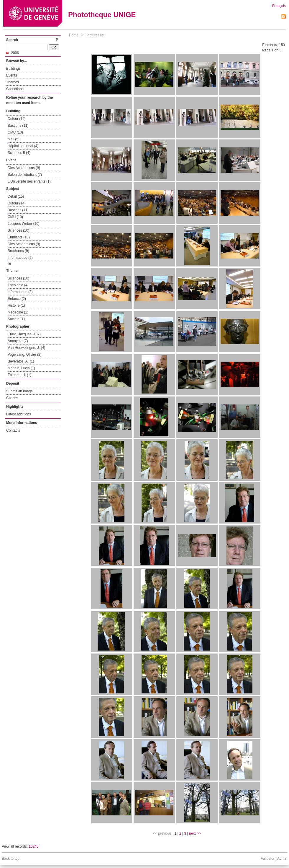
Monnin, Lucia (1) (21, 368)
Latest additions (19, 414)
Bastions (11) (18, 126)
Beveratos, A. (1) (21, 361)
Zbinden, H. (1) (19, 375)
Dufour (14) (17, 119)
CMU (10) (15, 132)
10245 (33, 846)
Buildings (13, 69)
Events (12, 75)
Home (74, 35)
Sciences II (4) (19, 153)
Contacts (13, 430)
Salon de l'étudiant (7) (25, 175)
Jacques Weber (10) (24, 224)
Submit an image (19, 391)
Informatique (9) (20, 258)
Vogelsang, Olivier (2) (25, 355)
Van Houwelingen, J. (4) (26, 348)
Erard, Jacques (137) (24, 334)
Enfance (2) (17, 299)
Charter (12, 398)
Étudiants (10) (19, 237)
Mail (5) (14, 139)
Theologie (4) (18, 285)
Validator (267, 859)
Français (279, 6)
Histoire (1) (16, 305)
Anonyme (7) (18, 341)
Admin (282, 859)
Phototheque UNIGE (102, 15)
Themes (13, 82)
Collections (15, 89)
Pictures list (95, 35)
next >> (195, 833)
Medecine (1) (18, 312)
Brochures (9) (18, 251)
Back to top (11, 859)
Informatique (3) (20, 292)
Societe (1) (16, 319)
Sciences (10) (18, 230)
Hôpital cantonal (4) (23, 146)
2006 (12, 53)
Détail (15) (16, 196)
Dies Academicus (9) (24, 168)
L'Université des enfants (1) (29, 181)
